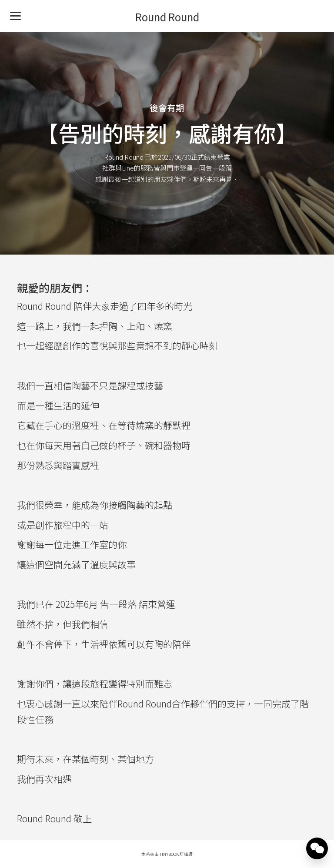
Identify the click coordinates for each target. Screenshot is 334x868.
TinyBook (169, 854)
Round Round (167, 17)
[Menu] (15, 15)
